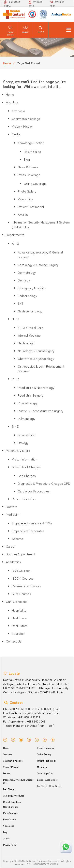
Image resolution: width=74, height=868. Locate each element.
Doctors (7, 773)
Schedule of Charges (26, 467)
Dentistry (24, 280)
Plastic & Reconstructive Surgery (41, 411)
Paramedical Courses (26, 586)
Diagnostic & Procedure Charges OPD (44, 483)
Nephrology (26, 343)
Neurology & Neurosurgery (36, 351)
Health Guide (32, 151)
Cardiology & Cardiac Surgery (38, 265)
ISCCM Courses (23, 578)
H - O (15, 319)
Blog (27, 159)
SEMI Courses (21, 594)
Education (19, 633)
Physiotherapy (28, 403)
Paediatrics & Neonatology (36, 387)
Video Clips (25, 199)
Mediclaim (42, 767)
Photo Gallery (27, 191)
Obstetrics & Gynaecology (36, 358)
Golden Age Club (45, 773)
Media (16, 134)
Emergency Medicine (32, 288)
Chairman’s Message (26, 118)
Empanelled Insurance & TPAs (32, 523)
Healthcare (19, 618)
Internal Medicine (29, 335)
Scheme (17, 539)
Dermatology (27, 272)
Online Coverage (35, 183)
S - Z (15, 426)
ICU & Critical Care (30, 328)
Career (6, 838)
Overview (18, 111)
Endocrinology (27, 296)
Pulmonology (27, 418)
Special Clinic (27, 435)
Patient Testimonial (31, 207)
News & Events (28, 167)
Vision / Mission (23, 126)
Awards (23, 214)
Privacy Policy (10, 845)
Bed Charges (27, 476)
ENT (21, 303)
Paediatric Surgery (31, 395)
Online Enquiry (44, 754)
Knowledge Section (31, 143)
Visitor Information (24, 459)
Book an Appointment (47, 780)
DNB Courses (21, 570)
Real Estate (20, 626)
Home (7, 63)
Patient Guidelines (24, 499)
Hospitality (19, 610)
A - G (15, 243)
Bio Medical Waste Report (49, 786)
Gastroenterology (30, 311)
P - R (15, 379)
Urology (23, 443)
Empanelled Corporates (28, 531)
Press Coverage (29, 175)
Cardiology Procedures (34, 491)
